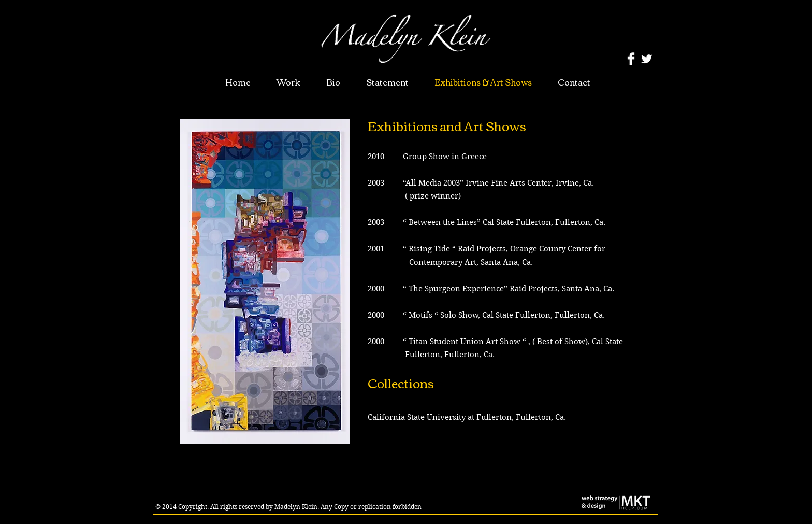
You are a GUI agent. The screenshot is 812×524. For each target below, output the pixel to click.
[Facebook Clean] (631, 59)
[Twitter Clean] (647, 59)
